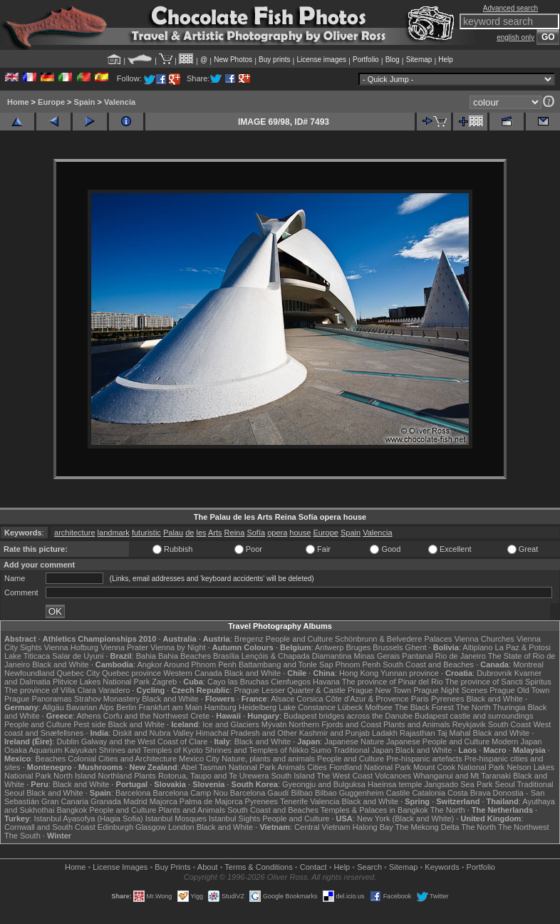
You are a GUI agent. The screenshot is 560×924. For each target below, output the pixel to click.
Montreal (528, 664)
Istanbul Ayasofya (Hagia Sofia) (88, 818)
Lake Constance (307, 707)
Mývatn (274, 724)
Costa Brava (469, 793)
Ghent (416, 647)
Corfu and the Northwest (146, 716)
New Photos (233, 60)
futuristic (146, 533)
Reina (235, 533)
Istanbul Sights (234, 818)
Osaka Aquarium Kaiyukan (51, 750)
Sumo (321, 750)
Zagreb (164, 682)
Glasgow (151, 827)
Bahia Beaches (185, 656)
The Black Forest (424, 707)
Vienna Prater (124, 647)
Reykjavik (469, 724)
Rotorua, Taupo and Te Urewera (214, 776)
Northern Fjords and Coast (335, 724)
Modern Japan (517, 741)
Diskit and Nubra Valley (153, 733)
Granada (106, 801)
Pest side (89, 724)
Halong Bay (373, 827)
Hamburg (221, 707)
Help (446, 60)
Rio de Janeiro (461, 656)
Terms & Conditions (258, 867)
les (201, 533)
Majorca (164, 801)
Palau (173, 533)
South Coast (510, 724)
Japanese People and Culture (438, 741)
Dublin (67, 741)
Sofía (256, 533)
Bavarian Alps (90, 707)
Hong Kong (359, 673)
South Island (292, 776)
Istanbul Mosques (176, 818)
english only (515, 37)
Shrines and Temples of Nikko (257, 750)
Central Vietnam (322, 827)
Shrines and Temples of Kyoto (151, 750)
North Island (74, 776)
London (181, 827)
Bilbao (302, 793)
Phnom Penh (358, 664)
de (190, 533)
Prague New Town (379, 690)
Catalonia (428, 793)
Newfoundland (29, 673)
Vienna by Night (178, 647)
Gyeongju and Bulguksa (324, 784)
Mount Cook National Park (459, 767)
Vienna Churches (484, 639)
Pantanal (417, 656)
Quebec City (78, 673)
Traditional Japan (363, 750)
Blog (393, 60)
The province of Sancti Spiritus (498, 682)
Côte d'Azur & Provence (367, 699)
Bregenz (249, 639)
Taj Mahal (453, 733)
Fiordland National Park (370, 767)
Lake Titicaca (27, 656)
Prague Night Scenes (450, 690)
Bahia (146, 656)
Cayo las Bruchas (238, 682)
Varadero (114, 690)
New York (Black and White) (405, 818)
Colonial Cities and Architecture (122, 759)
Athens (89, 716)
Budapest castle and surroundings (474, 716)
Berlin (126, 707)
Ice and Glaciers (230, 724)
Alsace (282, 699)
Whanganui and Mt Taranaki (462, 776)
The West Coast (345, 776)
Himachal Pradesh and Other (247, 733)
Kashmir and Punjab (335, 733)
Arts (215, 533)
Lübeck (350, 707)
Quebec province (131, 673)
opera (277, 533)
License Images (120, 867)
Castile (398, 793)
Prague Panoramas (38, 699)
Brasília (226, 656)
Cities (317, 767)
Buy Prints (172, 867)
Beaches (50, 759)
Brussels (388, 647)
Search (369, 867)
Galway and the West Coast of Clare (145, 741)
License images (322, 60)
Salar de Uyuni (78, 656)
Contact (313, 867)
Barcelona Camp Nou (191, 793)
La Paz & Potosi (523, 647)
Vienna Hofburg (71, 647)
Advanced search (510, 8)
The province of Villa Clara (50, 690)
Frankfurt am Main (170, 707)
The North (473, 707)
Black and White (60, 664)
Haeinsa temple (395, 784)
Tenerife (294, 801)
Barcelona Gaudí (260, 793)
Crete (200, 716)
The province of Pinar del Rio (393, 682)
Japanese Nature (354, 741)
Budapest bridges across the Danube (348, 716)
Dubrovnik (494, 673)
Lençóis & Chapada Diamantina (297, 656)
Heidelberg (258, 707)
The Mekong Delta (427, 827)
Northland (115, 776)
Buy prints (274, 60)
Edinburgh (115, 827)
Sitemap (419, 60)
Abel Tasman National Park (228, 767)
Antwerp (329, 647)
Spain (85, 102)
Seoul (505, 784)
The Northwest (524, 827)
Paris (420, 699)
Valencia (120, 102)
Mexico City (199, 759)
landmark (114, 533)
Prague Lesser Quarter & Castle (290, 690)
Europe (51, 102)
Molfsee (379, 707)
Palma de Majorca (211, 801)
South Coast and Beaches (428, 664)
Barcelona (133, 793)
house (300, 533)
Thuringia (509, 707)
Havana (326, 682)
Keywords (442, 867)
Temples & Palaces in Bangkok (374, 810)
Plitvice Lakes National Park (101, 682)
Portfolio (366, 60)
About (208, 867)
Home (18, 102)
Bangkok (72, 810)
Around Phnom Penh (200, 664)
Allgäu (53, 707)
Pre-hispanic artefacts (424, 759)
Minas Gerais (377, 656)
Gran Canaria (65, 801)
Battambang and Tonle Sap (286, 664)
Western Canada (192, 673)
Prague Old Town (519, 690)
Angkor (150, 664)
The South (22, 836)
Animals (291, 767)
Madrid (135, 801)
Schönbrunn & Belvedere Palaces (394, 639)
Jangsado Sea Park (458, 784)
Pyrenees (447, 699)
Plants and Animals (417, 724)
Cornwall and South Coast (50, 827)
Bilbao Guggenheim (349, 793)
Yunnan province (410, 673)
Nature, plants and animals (268, 759)
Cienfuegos (291, 682)
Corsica (310, 699)
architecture (74, 533)
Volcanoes (393, 776)
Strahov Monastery (107, 699)
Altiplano (477, 647)
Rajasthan (418, 733)
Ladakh (385, 733)
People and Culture (299, 639)
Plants (145, 776)
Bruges (358, 647)
